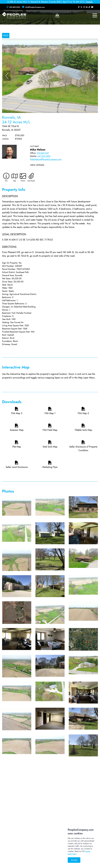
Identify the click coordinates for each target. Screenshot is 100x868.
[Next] (93, 76)
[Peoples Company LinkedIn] (87, 7)
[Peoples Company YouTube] (92, 7)
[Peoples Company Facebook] (79, 7)
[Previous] (7, 76)
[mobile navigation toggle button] (95, 15)
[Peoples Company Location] (34, 7)
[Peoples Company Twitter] (81, 7)
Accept (74, 860)
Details (89, 2)
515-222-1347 (43, 153)
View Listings (37, 165)
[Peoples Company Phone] (14, 7)
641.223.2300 (44, 156)
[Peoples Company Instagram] (84, 7)
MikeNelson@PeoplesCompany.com (46, 159)
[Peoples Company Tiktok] (89, 7)
